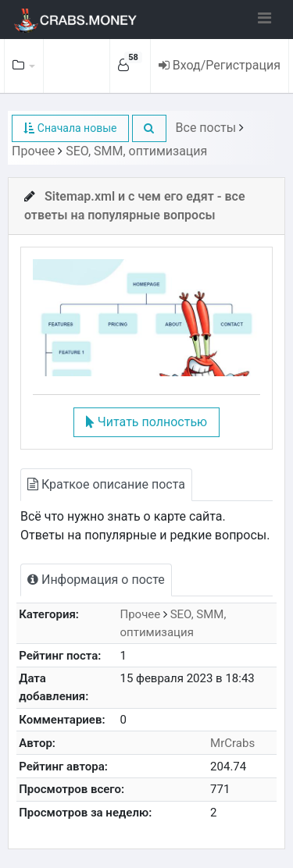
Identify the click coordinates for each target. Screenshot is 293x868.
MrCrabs (232, 743)
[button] (149, 128)
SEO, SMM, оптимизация (136, 151)
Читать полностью (146, 422)
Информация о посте (96, 580)
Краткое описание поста (106, 484)
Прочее (33, 151)
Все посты (206, 128)
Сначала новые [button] (70, 128)
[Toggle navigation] (264, 18)
